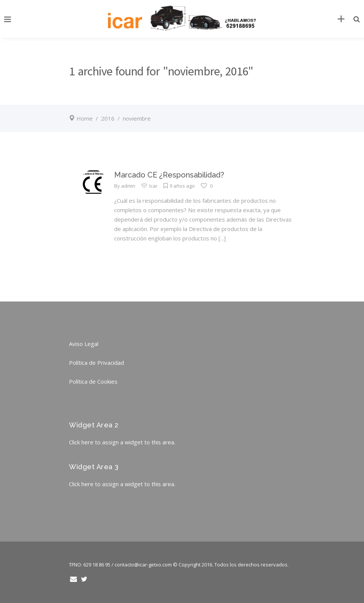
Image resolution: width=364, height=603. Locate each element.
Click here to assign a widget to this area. (122, 442)
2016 (108, 118)
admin (128, 186)
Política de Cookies (93, 381)
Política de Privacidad (96, 363)
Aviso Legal (84, 344)
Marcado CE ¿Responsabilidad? (169, 175)
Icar (153, 186)
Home (85, 118)
